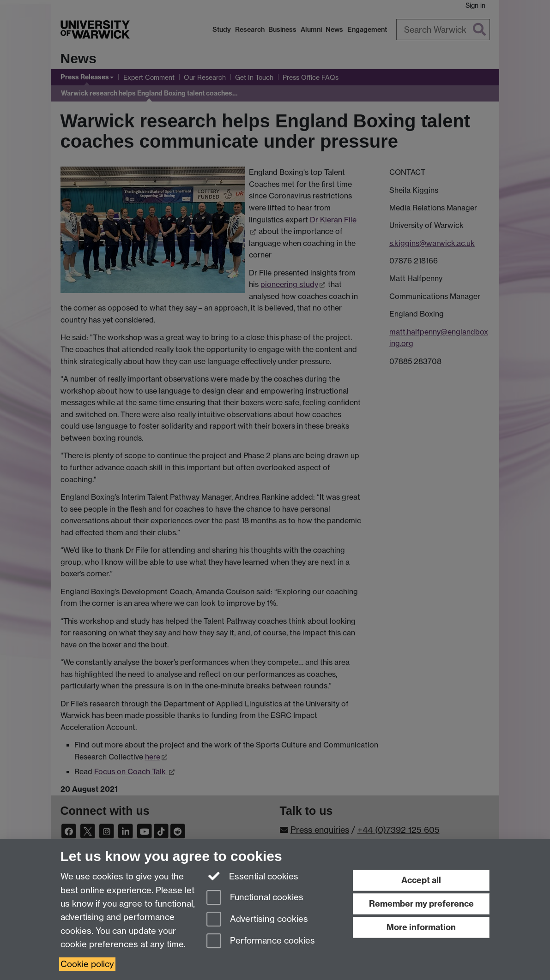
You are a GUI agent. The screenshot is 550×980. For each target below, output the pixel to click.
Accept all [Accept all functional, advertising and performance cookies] (421, 880)
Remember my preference (421, 904)
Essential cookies (252, 876)
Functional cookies (255, 898)
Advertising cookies (257, 920)
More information (421, 927)
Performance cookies (261, 941)
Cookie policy (87, 964)
